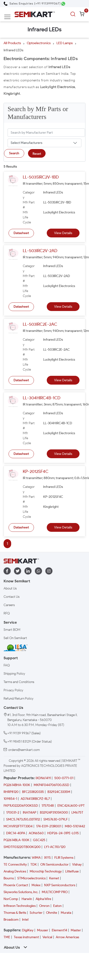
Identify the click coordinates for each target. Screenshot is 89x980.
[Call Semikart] (32, 3)
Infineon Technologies (20, 906)
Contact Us (12, 597)
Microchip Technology (46, 871)
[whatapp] (38, 571)
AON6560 (36, 833)
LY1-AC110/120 (55, 847)
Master (76, 930)
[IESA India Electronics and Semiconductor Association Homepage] (15, 648)
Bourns (9, 878)
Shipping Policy (14, 674)
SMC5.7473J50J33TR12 (23, 819)
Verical (47, 937)
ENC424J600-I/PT (71, 806)
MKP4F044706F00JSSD (52, 785)
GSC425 (39, 840)
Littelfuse (72, 871)
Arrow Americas (67, 937)
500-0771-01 (64, 778)
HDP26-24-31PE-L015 (63, 833)
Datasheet (21, 233)
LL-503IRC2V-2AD (40, 251)
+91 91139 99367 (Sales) (24, 733)
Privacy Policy (13, 690)
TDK (34, 865)
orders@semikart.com (24, 750)
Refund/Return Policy (19, 699)
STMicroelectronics (31, 878)
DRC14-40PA (16, 833)
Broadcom (11, 920)
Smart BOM (12, 630)
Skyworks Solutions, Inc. (21, 892)
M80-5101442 (75, 826)
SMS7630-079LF (56, 819)
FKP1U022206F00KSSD (21, 806)
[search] (74, 14)
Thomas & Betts (15, 913)
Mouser (43, 930)
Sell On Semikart (15, 638)
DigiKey (28, 930)
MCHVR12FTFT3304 (18, 826)
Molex (36, 885)
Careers (9, 605)
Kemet (54, 878)
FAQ (7, 665)
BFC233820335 (33, 792)
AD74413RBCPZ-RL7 (35, 799)
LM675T (77, 813)
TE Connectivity (15, 865)
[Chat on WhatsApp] (63, 4)
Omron (44, 906)
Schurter (36, 913)
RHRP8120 (11, 792)
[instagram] (49, 571)
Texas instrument (26, 937)
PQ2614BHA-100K (17, 785)
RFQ (7, 613)
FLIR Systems (64, 858)
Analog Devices (15, 871)
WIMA (36, 858)
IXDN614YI (43, 778)
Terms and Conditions (19, 682)
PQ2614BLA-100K (16, 840)
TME (7, 937)
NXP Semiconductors (60, 885)
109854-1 (10, 799)
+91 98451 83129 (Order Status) (30, 742)
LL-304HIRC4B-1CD (42, 398)
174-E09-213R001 (49, 826)
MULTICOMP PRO (55, 892)
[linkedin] (28, 571)
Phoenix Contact (16, 885)
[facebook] (7, 571)
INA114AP (30, 813)
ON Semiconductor (54, 865)
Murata (66, 913)
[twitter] (18, 571)
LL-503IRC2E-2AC (40, 324)
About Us (10, 588)
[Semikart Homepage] (35, 14)
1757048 (48, 806)
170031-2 (13, 813)
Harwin (27, 899)
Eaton (57, 906)
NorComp (11, 899)
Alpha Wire (43, 899)
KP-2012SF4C (36, 471)
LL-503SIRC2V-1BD (41, 177)
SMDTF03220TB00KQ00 (22, 847)
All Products (12, 43)
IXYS (47, 858)
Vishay (77, 865)
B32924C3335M (59, 792)
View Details (63, 233)
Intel (25, 920)
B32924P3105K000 (54, 813)
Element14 (59, 930)
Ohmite (52, 913)
